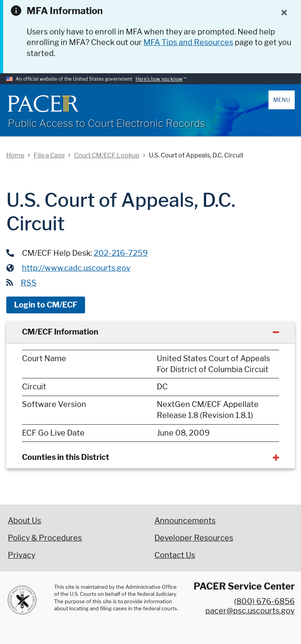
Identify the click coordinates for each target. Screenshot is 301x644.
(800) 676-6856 (264, 601)
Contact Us (175, 555)
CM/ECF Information (60, 332)
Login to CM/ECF (46, 305)
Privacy (22, 555)
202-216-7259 (121, 253)
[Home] (43, 104)
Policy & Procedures (45, 538)
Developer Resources (194, 538)
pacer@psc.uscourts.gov (250, 611)
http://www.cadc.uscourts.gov (76, 268)
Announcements (185, 521)
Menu (282, 100)
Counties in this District (66, 457)
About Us (24, 521)
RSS (29, 283)
